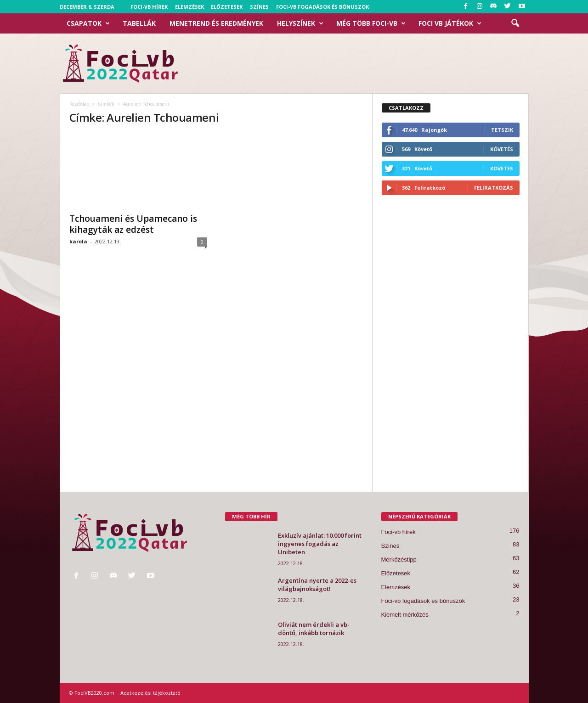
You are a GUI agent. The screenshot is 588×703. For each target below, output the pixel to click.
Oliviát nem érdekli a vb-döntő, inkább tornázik (314, 629)
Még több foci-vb (371, 23)
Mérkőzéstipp (399, 560)
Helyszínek (300, 23)
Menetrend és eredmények (216, 23)
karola (78, 241)
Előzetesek (227, 7)
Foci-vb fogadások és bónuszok (322, 7)
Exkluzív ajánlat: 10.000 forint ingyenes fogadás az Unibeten (320, 544)
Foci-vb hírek (149, 7)
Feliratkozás (494, 188)
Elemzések (189, 7)
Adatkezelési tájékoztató (150, 693)
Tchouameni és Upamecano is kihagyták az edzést (133, 224)
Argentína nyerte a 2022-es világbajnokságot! (317, 585)
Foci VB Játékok (450, 23)
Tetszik (502, 130)
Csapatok (88, 23)
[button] (515, 23)
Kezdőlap (79, 104)
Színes (259, 7)
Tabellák (139, 23)
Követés (502, 149)
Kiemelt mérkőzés (405, 615)
